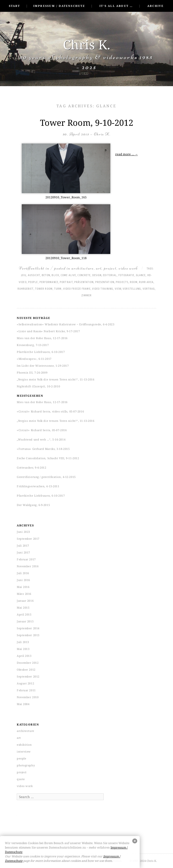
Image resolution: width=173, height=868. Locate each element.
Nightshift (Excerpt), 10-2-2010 (38, 386)
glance (141, 275)
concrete (84, 275)
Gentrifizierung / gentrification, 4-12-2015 (46, 477)
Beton (46, 275)
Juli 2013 (23, 642)
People (33, 282)
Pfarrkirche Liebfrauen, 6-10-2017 (41, 352)
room (134, 282)
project (110, 268)
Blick (55, 275)
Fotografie (126, 275)
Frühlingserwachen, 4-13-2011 (38, 486)
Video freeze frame (77, 289)
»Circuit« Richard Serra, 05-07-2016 (42, 430)
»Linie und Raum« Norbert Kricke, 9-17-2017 (48, 331)
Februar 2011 (26, 690)
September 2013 (28, 635)
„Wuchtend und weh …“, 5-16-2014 (41, 439)
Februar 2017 (26, 559)
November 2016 (28, 566)
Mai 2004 (23, 704)
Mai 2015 (23, 608)
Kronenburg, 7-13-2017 (33, 345)
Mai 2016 (23, 587)
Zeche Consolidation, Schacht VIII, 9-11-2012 (48, 458)
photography (26, 765)
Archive (155, 6)
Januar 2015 (25, 621)
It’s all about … (116, 6)
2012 (24, 275)
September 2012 (28, 676)
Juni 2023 (23, 532)
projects (122, 282)
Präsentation (84, 282)
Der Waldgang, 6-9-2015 (33, 505)
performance (49, 282)
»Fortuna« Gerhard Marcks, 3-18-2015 (43, 449)
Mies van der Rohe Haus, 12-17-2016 (42, 338)
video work (128, 268)
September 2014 (28, 628)
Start (15, 6)
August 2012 (25, 683)
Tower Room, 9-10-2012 (87, 123)
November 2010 (28, 697)
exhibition (24, 745)
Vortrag (149, 289)
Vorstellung (132, 289)
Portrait (66, 282)
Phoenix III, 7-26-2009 (32, 372)
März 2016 (24, 594)
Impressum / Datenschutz (59, 6)
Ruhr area (146, 282)
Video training (103, 289)
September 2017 (28, 539)
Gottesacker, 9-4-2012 (32, 467)
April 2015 (24, 614)
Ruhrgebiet (26, 289)
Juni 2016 (23, 580)
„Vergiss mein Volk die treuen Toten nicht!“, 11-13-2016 (56, 379)
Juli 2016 (23, 573)
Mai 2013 (23, 649)
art (99, 268)
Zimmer (87, 296)
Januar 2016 (25, 601)
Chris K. (87, 44)
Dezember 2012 (28, 663)
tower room (44, 289)
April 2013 (24, 656)
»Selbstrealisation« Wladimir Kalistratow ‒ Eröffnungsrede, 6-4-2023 (66, 324)
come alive (68, 275)
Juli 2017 (23, 545)
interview (24, 751)
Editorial (110, 275)
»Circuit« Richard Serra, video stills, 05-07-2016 (50, 411)
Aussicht (34, 275)
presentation (105, 282)
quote (21, 779)
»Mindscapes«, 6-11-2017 (34, 359)
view (118, 289)
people (21, 758)
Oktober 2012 (26, 670)
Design (97, 275)
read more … (126, 154)
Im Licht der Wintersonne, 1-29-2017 (43, 366)
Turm (58, 289)
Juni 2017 (23, 552)
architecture (83, 268)
